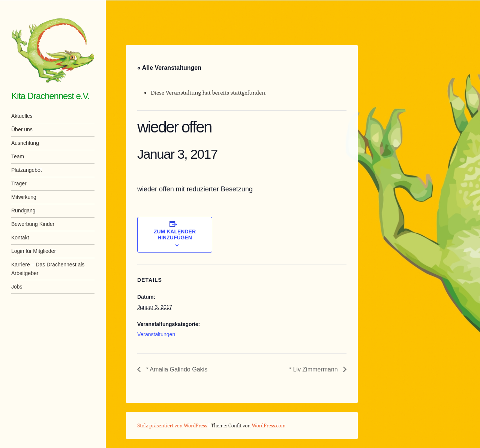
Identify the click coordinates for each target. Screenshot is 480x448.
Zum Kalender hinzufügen (175, 235)
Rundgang (23, 210)
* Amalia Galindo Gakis (176, 369)
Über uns (22, 129)
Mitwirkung (24, 197)
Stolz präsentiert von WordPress (172, 425)
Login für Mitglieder (34, 251)
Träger (19, 183)
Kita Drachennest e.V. (50, 96)
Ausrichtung (25, 143)
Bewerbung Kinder (33, 224)
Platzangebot (27, 170)
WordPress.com (269, 425)
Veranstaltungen (156, 334)
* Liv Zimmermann (314, 369)
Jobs (17, 287)
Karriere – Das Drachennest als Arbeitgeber (48, 269)
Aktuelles (22, 116)
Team (18, 156)
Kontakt (20, 238)
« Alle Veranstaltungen (169, 68)
